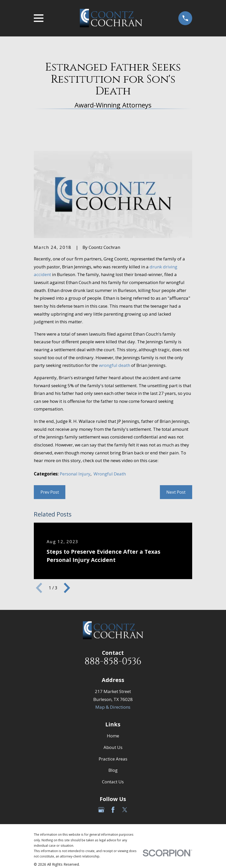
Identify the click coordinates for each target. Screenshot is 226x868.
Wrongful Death (110, 474)
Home (113, 736)
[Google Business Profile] (101, 810)
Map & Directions (113, 707)
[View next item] (67, 588)
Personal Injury (75, 474)
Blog (113, 770)
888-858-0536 (113, 661)
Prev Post (50, 492)
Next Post (176, 492)
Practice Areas (113, 759)
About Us (113, 747)
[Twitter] (125, 810)
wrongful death (115, 365)
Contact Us (113, 782)
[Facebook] (113, 810)
